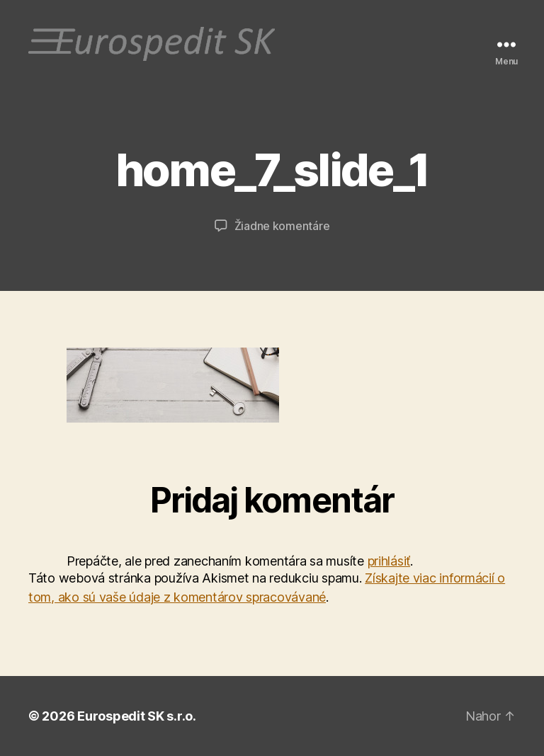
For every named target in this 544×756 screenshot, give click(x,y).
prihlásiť (389, 561)
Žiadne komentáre (282, 226)
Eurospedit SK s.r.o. (137, 716)
